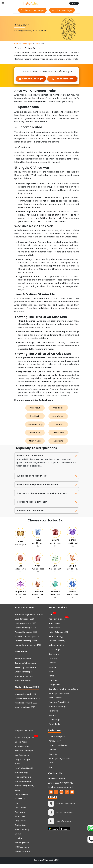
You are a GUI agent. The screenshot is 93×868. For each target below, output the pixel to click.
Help (51, 772)
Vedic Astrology (56, 641)
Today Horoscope (23, 663)
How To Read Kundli (24, 773)
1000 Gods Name (23, 856)
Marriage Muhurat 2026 (25, 699)
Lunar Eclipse (54, 632)
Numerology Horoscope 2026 (28, 650)
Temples (53, 680)
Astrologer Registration (59, 763)
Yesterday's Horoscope (26, 672)
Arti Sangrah (21, 816)
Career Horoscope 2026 (26, 632)
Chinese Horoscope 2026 (26, 645)
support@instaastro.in (64, 792)
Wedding (53, 663)
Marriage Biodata (23, 781)
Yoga (17, 794)
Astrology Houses (23, 786)
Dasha (18, 838)
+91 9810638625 (60, 787)
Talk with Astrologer (24, 755)
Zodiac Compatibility (24, 790)
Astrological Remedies (59, 698)
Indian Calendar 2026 (58, 636)
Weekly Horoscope (23, 676)
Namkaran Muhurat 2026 (26, 707)
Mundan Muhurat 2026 (25, 712)
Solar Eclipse (54, 628)
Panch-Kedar (55, 728)
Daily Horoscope (22, 764)
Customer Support (57, 741)
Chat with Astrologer (32, 10)
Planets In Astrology (58, 711)
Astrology (53, 671)
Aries (37, 44)
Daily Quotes (21, 825)
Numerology (54, 654)
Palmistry (53, 685)
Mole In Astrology (23, 834)
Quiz (51, 619)
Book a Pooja (21, 746)
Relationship (54, 658)
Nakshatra (53, 715)
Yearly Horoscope (23, 685)
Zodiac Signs (27, 44)
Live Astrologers (22, 759)
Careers (52, 754)
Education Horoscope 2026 (27, 641)
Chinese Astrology (57, 645)
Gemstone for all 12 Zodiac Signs (63, 693)
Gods (51, 676)
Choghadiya (54, 689)
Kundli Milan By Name (24, 742)
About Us (53, 758)
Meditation (20, 803)
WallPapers (20, 821)
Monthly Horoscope (24, 681)
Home (17, 44)
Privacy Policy (55, 745)
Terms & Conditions (58, 750)
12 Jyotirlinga (54, 724)
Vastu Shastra (55, 702)
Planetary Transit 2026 (59, 706)
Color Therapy (21, 799)
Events (52, 767)
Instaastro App (22, 751)
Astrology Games (57, 623)
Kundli (18, 768)
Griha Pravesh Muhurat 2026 (28, 703)
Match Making (21, 777)
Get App (74, 3)
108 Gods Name (22, 851)
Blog (17, 808)
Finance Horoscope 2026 (26, 636)
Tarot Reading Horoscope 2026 (29, 619)
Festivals (53, 667)
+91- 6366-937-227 (63, 783)
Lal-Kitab (19, 843)
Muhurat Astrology (57, 650)
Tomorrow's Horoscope (26, 667)
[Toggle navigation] (3, 3)
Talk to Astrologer (62, 10)
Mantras (52, 720)
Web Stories (20, 812)
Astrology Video (22, 847)
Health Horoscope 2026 (25, 628)
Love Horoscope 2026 (25, 623)
